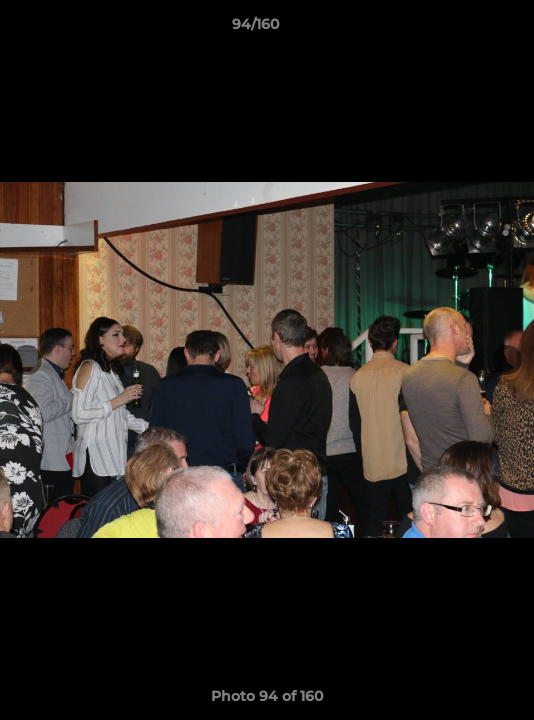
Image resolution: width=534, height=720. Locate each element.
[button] (462, 29)
